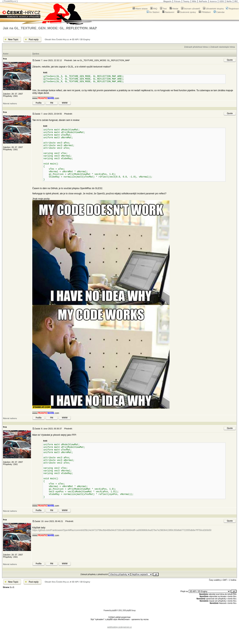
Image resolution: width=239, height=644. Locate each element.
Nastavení (168, 12)
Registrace (232, 9)
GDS (222, 1)
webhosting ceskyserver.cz (120, 627)
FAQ (154, 9)
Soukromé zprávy (187, 12)
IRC (236, 1)
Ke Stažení (153, 12)
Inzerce (213, 1)
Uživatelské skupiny (213, 9)
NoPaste (203, 1)
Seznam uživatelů (191, 9)
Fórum (177, 1)
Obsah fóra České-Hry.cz (57, 39)
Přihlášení (205, 12)
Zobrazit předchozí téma (196, 47)
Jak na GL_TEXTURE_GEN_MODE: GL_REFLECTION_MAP (50, 28)
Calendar (219, 12)
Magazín (167, 1)
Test (163, 9)
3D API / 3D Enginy (81, 39)
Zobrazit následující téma (222, 47)
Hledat (174, 9)
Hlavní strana (140, 9)
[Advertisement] (119, 624)
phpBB (114, 610)
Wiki (194, 1)
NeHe (229, 1)
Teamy (186, 1)
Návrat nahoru (10, 104)
